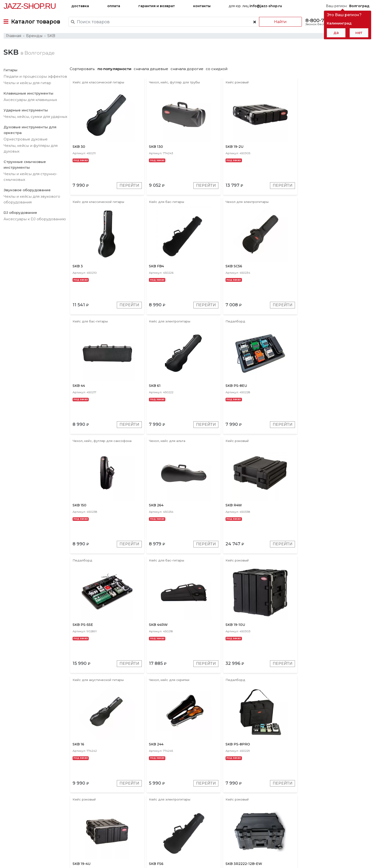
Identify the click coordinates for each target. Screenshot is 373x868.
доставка (80, 6)
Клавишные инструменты (28, 94)
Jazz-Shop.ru (30, 6)
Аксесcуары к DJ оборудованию (35, 219)
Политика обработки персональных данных (41, 861)
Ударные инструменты (26, 111)
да (336, 33)
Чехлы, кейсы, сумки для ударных (35, 117)
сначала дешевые (152, 69)
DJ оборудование (20, 213)
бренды (210, 835)
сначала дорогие (188, 69)
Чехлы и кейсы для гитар (27, 83)
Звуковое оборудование (27, 190)
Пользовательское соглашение (30, 856)
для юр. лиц (255, 6)
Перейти (129, 186)
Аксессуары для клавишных (30, 100)
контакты (202, 6)
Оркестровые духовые (26, 140)
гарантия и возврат (157, 6)
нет (359, 33)
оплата (114, 6)
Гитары (10, 70)
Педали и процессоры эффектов (35, 77)
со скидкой (218, 69)
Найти (280, 22)
